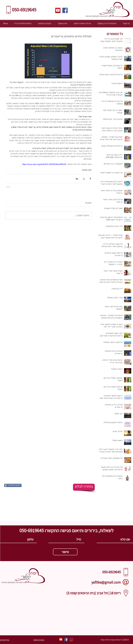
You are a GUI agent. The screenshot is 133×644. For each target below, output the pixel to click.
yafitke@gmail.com (106, 582)
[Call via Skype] (66, 598)
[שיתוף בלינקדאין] (77, 179)
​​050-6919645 (25, 10)
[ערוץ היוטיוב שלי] (58, 10)
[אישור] (65, 552)
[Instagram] (71, 639)
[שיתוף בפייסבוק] (90, 179)
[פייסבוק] (65, 10)
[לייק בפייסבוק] (30, 485)
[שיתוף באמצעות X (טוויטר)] (84, 179)
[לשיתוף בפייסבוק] (13, 485)
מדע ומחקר (87, 170)
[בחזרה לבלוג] (84, 487)
